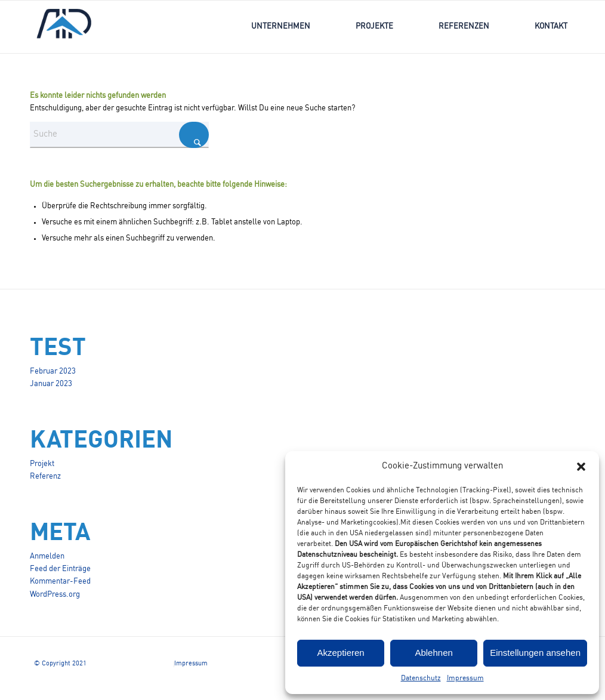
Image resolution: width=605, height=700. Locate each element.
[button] (581, 467)
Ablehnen (433, 653)
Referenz (45, 477)
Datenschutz (421, 679)
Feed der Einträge (60, 569)
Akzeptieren (340, 653)
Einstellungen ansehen (535, 653)
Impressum (465, 679)
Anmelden (47, 556)
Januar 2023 (51, 384)
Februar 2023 (53, 371)
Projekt (42, 464)
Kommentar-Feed (60, 582)
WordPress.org (55, 595)
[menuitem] (281, 27)
